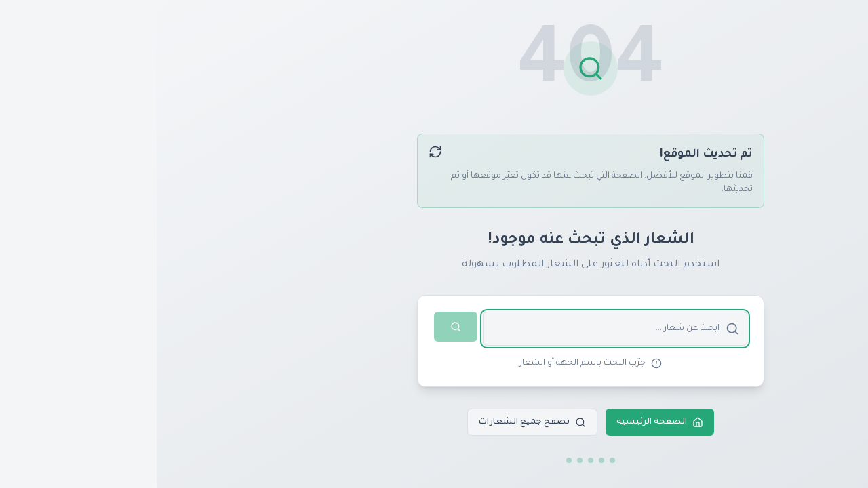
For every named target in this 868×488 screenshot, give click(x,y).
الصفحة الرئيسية (503, 422)
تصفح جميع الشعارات (376, 422)
